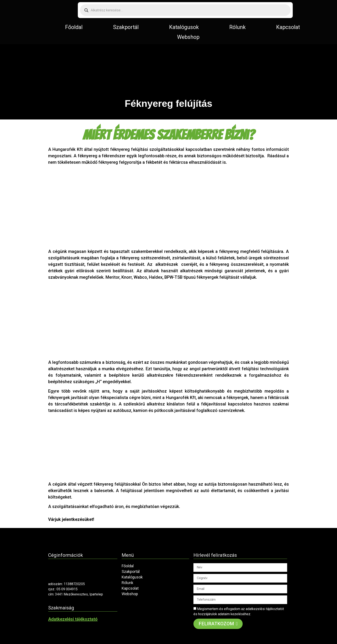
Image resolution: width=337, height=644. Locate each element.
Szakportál (126, 27)
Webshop (188, 37)
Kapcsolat (288, 27)
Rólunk (237, 27)
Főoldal (74, 27)
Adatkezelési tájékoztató (73, 619)
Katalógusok (184, 27)
